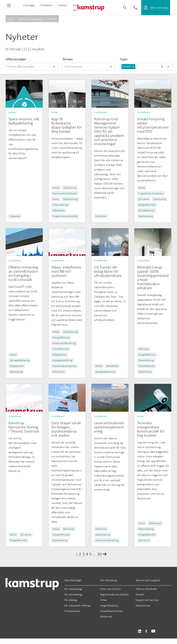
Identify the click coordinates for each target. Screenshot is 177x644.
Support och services (147, 600)
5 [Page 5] (90, 554)
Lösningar (29, 5)
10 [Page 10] (99, 554)
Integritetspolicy (109, 605)
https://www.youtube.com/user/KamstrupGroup (153, 631)
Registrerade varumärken (114, 594)
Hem (11, 19)
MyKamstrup (143, 605)
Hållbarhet (106, 616)
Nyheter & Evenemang (30, 19)
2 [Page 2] (80, 554)
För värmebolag (73, 594)
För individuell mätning (77, 605)
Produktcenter (72, 611)
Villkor (104, 600)
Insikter (63, 5)
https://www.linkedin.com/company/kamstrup (140, 631)
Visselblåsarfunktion (111, 611)
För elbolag (71, 600)
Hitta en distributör (146, 589)
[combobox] (8, 67)
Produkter (47, 5)
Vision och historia (110, 589)
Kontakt (140, 594)
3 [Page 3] (83, 554)
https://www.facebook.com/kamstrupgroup (146, 631)
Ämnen (68, 59)
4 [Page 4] (87, 554)
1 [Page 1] (77, 554)
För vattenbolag (73, 589)
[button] (133, 67)
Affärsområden (16, 59)
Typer (124, 59)
